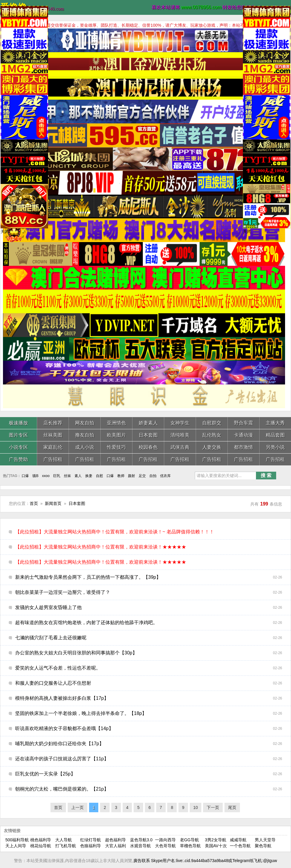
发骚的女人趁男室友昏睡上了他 (149, 608)
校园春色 (148, 447)
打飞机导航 (66, 846)
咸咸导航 (238, 840)
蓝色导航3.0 (141, 840)
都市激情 (243, 447)
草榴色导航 (190, 846)
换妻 (89, 476)
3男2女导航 (216, 840)
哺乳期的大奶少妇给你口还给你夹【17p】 (149, 744)
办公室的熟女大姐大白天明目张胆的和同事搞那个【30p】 (149, 653)
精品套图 (275, 435)
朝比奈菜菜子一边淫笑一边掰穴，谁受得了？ (149, 592)
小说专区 (18, 447)
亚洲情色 (116, 423)
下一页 (213, 807)
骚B (35, 476)
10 (196, 807)
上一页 (78, 807)
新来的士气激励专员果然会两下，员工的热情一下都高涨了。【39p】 (149, 577)
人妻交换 (212, 447)
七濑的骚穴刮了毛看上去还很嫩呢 (149, 638)
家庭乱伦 (53, 447)
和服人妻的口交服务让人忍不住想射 (149, 683)
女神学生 (180, 423)
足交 (142, 476)
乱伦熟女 (212, 435)
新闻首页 (53, 503)
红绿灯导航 (91, 840)
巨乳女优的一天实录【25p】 (149, 774)
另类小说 (275, 447)
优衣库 (165, 476)
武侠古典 (180, 447)
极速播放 (18, 423)
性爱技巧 (116, 447)
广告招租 (53, 459)
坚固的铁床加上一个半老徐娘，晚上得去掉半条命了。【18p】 (149, 713)
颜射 (132, 476)
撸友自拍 (85, 435)
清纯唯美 (180, 435)
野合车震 (243, 423)
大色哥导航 (165, 846)
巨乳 (57, 476)
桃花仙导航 (41, 846)
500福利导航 (17, 840)
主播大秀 (275, 423)
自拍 (153, 476)
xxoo (46, 476)
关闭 (5, 231)
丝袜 (67, 476)
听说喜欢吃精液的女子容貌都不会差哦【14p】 (149, 729)
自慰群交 (212, 423)
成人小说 (85, 447)
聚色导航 (263, 846)
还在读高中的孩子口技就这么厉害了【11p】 (149, 759)
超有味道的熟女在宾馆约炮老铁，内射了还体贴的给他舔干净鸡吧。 (149, 623)
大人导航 (64, 840)
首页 (34, 503)
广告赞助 (18, 459)
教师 (121, 476)
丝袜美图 (53, 435)
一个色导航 (240, 846)
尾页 (232, 807)
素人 (78, 476)
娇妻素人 (148, 423)
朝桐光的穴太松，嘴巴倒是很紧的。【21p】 (149, 789)
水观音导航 (140, 846)
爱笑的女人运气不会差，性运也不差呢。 (149, 668)
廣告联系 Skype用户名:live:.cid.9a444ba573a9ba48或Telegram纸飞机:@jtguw (205, 861)
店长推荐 (53, 423)
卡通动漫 (243, 435)
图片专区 (18, 435)
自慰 (99, 476)
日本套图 (148, 435)
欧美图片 (116, 435)
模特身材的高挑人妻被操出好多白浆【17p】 (149, 698)
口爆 (25, 476)
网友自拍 (85, 423)
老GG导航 (189, 840)
